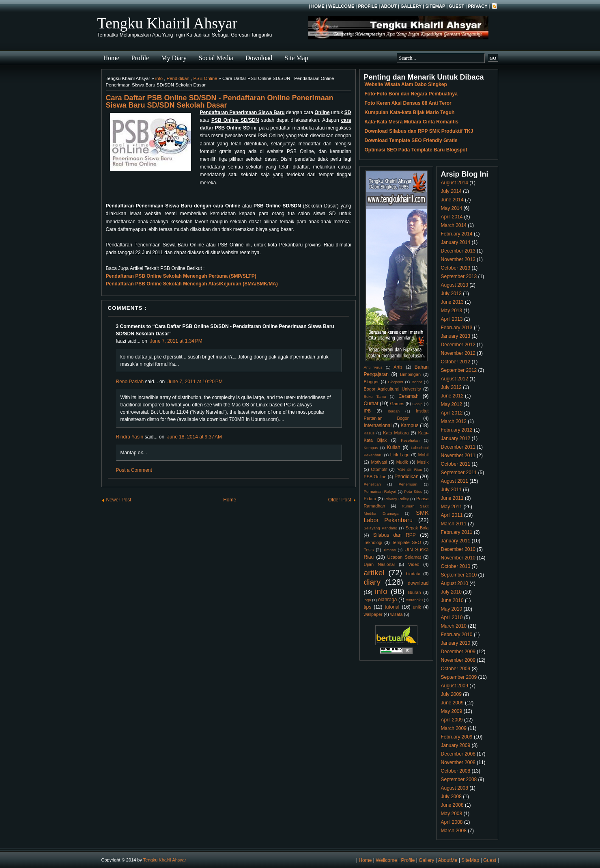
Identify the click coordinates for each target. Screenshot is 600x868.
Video (414, 564)
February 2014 (457, 234)
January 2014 (456, 242)
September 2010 (459, 575)
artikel (374, 573)
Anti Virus (373, 367)
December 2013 (458, 251)
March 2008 (454, 831)
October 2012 (456, 362)
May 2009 (452, 711)
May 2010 (452, 609)
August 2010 (455, 583)
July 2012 (451, 387)
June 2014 (452, 200)
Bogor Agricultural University (392, 389)
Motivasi (379, 462)
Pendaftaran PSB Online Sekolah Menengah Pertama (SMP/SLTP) (181, 276)
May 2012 (452, 404)
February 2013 (457, 328)
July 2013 (451, 294)
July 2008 (451, 797)
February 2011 (457, 532)
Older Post (340, 500)
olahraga (388, 600)
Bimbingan (410, 374)
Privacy (477, 6)
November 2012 (458, 353)
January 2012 (456, 438)
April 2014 (452, 217)
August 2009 (455, 686)
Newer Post (119, 500)
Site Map (296, 58)
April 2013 (452, 319)
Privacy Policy (396, 499)
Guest (456, 6)
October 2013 (456, 268)
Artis (398, 367)
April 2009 (452, 720)
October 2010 (456, 566)
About (389, 6)
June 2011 (452, 498)
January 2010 (456, 643)
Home (318, 6)
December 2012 (458, 345)
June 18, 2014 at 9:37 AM (195, 437)
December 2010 (458, 549)
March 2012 (454, 421)
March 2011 (454, 524)
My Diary (174, 58)
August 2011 (455, 481)
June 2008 (452, 805)
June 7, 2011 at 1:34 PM (176, 341)
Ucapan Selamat (404, 557)
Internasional (378, 425)
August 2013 (455, 285)
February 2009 (457, 737)
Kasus (369, 433)
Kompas (371, 448)
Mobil (424, 455)
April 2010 (452, 618)
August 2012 (455, 379)
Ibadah (394, 411)
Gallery (411, 6)
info (159, 78)
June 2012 (452, 396)
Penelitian (372, 484)
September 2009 (459, 677)
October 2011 (456, 464)
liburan (414, 592)
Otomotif (379, 469)
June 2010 (452, 600)
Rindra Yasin (130, 437)
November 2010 (458, 558)
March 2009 (454, 728)
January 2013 (456, 336)
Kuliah (393, 447)
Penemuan (408, 484)
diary (372, 582)
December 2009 (458, 652)
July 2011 (451, 490)
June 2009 (452, 703)
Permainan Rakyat (380, 491)
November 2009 (458, 660)
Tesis (369, 550)
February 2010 (457, 635)
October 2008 (456, 771)
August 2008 (455, 788)
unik (417, 607)
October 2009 (456, 669)
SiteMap (435, 6)
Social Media (216, 58)
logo (368, 600)
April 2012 (452, 413)
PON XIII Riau (409, 470)
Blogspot (396, 382)
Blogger (371, 382)
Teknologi (373, 542)
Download (259, 58)
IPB (367, 411)
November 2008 (458, 762)
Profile (368, 6)
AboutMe (447, 860)
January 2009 (456, 745)
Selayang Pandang (381, 528)
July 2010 (451, 592)
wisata (397, 614)
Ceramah (408, 396)
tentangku (414, 600)
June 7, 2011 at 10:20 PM (195, 382)
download (418, 583)
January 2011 (456, 541)
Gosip (418, 404)
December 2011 (458, 447)
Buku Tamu (375, 396)
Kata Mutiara (396, 433)
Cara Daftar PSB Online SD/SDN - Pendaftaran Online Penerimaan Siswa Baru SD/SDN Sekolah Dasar (220, 101)
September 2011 (459, 473)
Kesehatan (410, 440)
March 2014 (454, 225)
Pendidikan (178, 78)
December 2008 (458, 754)
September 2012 (459, 370)
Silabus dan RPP (395, 535)
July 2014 (451, 191)
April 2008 (452, 822)
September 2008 (459, 779)
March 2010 (454, 626)
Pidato (370, 499)
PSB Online (205, 78)
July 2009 (451, 694)
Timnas (390, 550)
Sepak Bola (417, 528)
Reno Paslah (130, 382)
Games (397, 404)
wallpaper (373, 614)
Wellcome (341, 6)
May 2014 (452, 208)
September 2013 (459, 276)
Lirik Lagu (400, 455)
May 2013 (452, 311)
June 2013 (452, 302)
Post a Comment (134, 470)
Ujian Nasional (380, 564)
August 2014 (455, 183)
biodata (413, 574)
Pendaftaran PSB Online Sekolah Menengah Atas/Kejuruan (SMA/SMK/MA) (192, 284)
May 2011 (452, 507)
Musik (423, 462)
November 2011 (458, 456)
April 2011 (452, 515)
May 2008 (452, 814)
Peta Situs (413, 491)
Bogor (417, 382)
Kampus (409, 425)
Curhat (371, 404)
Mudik (402, 462)
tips (368, 607)
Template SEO (406, 542)
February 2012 (457, 430)
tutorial (392, 607)
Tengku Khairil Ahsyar (168, 23)
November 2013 (458, 259)
